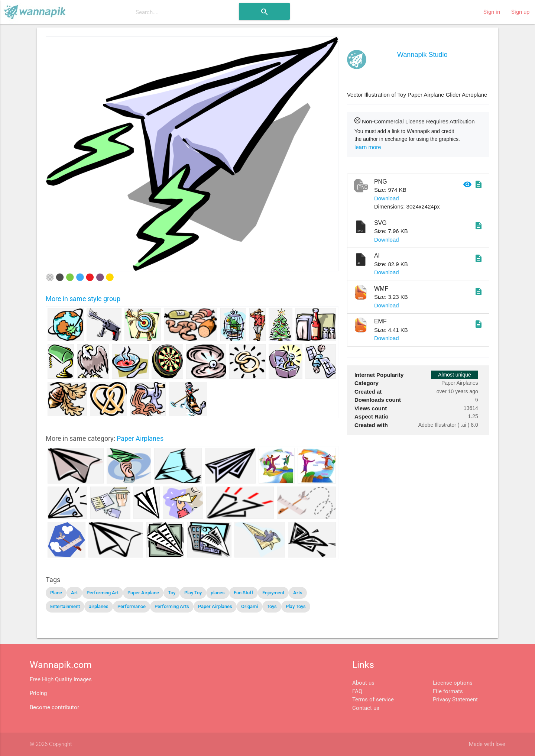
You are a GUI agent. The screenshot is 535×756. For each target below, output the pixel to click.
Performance (132, 606)
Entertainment (65, 606)
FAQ (357, 691)
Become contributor (54, 707)
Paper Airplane (143, 593)
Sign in (492, 12)
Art (74, 593)
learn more (368, 147)
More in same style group (83, 299)
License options (453, 683)
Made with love (487, 744)
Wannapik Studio (422, 55)
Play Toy (193, 593)
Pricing (38, 693)
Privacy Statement (455, 700)
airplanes (99, 606)
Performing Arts (172, 606)
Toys (272, 606)
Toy (172, 593)
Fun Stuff (244, 593)
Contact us (366, 708)
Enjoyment (273, 593)
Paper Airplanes (140, 438)
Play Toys (296, 606)
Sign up (520, 12)
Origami (249, 606)
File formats (448, 691)
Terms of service (373, 700)
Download (387, 198)
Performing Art (103, 593)
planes (218, 593)
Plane (56, 593)
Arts (298, 593)
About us (363, 683)
